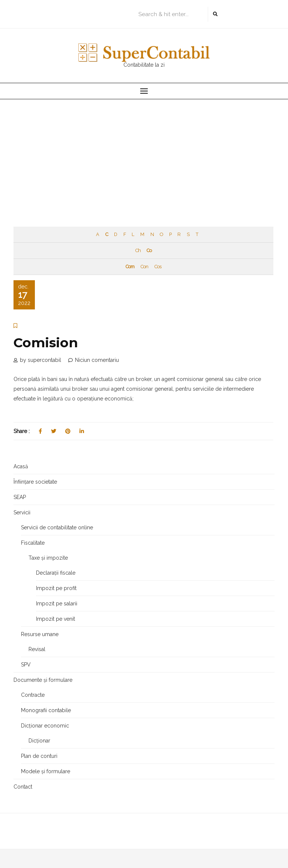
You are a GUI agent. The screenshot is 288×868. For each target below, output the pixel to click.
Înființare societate (35, 482)
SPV (26, 665)
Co (149, 250)
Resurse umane (40, 634)
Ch (138, 250)
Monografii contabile (46, 710)
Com (130, 267)
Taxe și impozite (48, 558)
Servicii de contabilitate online (57, 527)
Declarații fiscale (56, 573)
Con (144, 267)
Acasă (21, 466)
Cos (158, 267)
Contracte (33, 695)
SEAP (20, 497)
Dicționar (39, 741)
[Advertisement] (144, 155)
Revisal (37, 649)
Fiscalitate (33, 543)
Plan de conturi (39, 756)
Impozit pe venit (55, 619)
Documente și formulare (43, 680)
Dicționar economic (45, 726)
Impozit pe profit (56, 588)
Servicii (22, 512)
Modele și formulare (46, 771)
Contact (23, 787)
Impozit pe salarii (57, 604)
